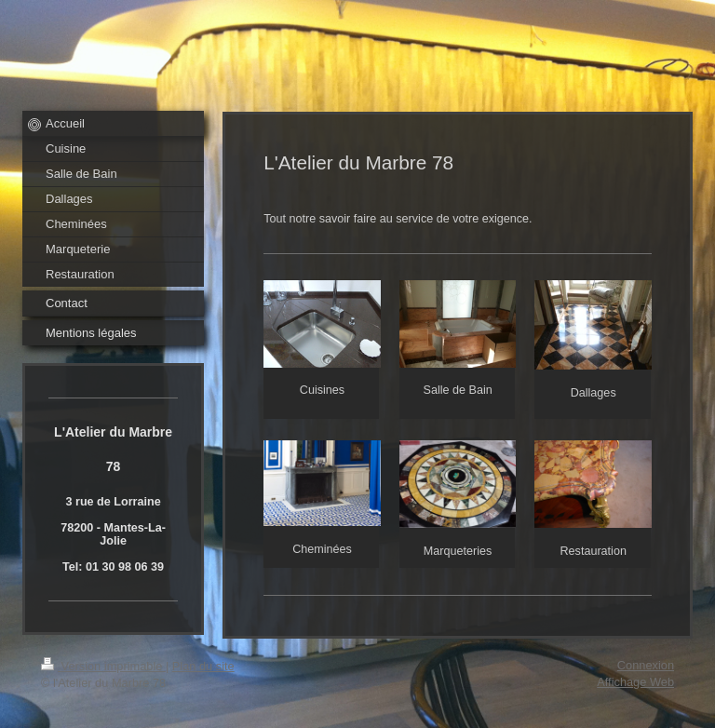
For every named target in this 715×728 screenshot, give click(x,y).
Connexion (646, 665)
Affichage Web (635, 682)
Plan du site (203, 666)
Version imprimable (103, 666)
